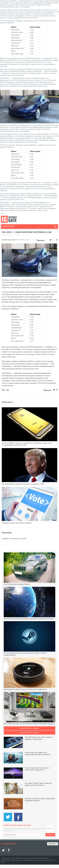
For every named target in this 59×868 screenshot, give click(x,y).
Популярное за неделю (30, 728)
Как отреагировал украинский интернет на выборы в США (23, 484)
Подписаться (50, 835)
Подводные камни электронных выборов (17, 523)
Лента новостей (7, 235)
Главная (18, 235)
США (8, 390)
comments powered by (14, 539)
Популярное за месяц (29, 733)
